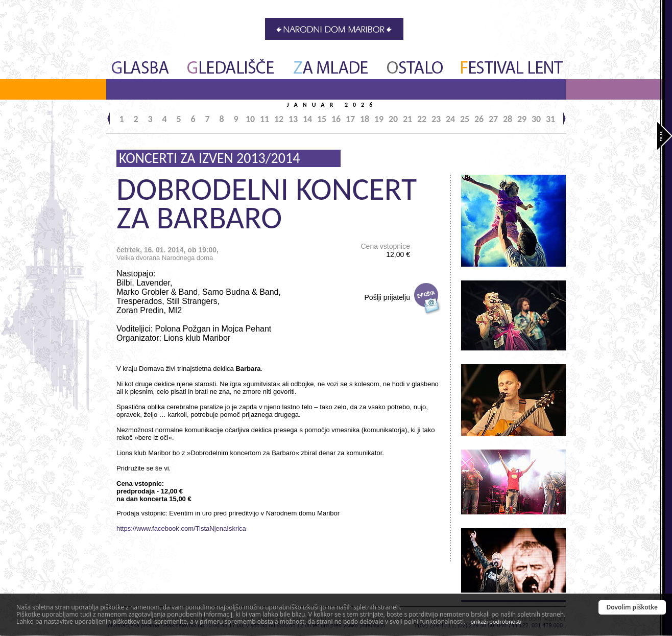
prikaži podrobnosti (496, 621)
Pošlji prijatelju (387, 297)
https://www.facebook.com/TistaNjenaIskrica (181, 528)
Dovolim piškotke (632, 607)
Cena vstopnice (385, 250)
